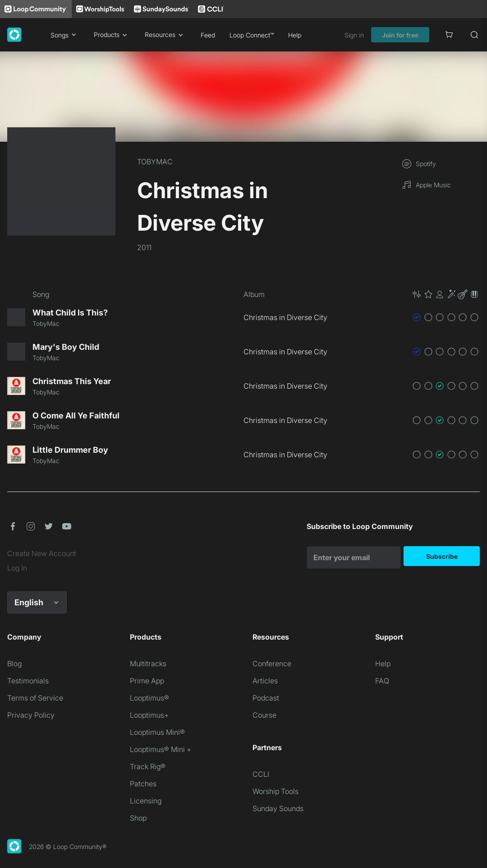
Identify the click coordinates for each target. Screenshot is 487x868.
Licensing (146, 801)
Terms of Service (35, 698)
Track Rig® (148, 766)
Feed (208, 35)
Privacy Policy (31, 715)
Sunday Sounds (278, 808)
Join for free (400, 35)
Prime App (147, 681)
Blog (14, 664)
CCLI (261, 774)
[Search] (474, 35)
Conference (272, 664)
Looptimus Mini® (157, 732)
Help (295, 35)
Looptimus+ (149, 715)
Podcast (266, 698)
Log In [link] (17, 568)
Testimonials (28, 681)
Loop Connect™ (252, 35)
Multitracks (148, 664)
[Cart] (449, 35)
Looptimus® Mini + (161, 749)
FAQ (382, 681)
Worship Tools (276, 791)
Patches (143, 784)
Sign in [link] (354, 35)
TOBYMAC (155, 162)
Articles (265, 681)
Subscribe (442, 556)
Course (264, 715)
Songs (65, 35)
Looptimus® (149, 698)
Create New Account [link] (42, 553)
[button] (446, 294)
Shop (138, 818)
